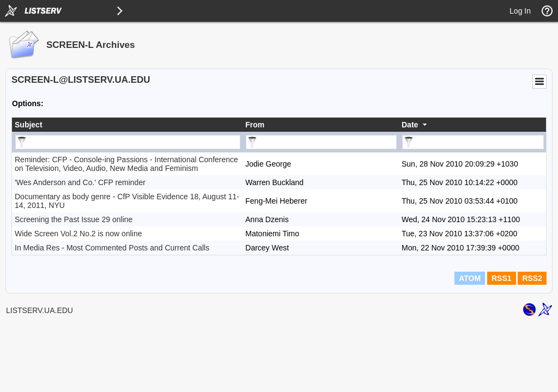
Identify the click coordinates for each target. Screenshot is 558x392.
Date (410, 125)
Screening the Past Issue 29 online (74, 219)
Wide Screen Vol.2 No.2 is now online (78, 234)
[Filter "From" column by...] (321, 142)
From (255, 125)
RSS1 (502, 278)
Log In (520, 11)
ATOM (470, 278)
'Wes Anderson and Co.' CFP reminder (80, 182)
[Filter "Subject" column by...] (128, 142)
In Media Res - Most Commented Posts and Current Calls (112, 248)
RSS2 (532, 278)
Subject (29, 125)
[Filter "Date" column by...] (473, 142)
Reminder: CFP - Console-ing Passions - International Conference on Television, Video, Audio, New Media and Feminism (126, 164)
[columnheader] (127, 125)
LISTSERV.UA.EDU (40, 310)
